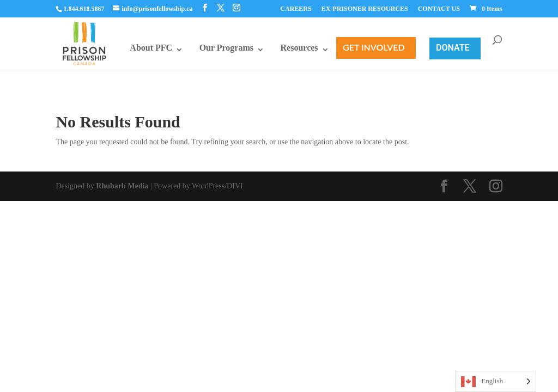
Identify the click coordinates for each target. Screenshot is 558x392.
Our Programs (226, 48)
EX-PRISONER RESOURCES (365, 9)
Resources (299, 48)
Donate (453, 48)
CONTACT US (439, 9)
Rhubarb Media (122, 186)
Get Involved (374, 47)
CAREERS (296, 9)
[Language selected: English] (496, 381)
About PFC (151, 48)
